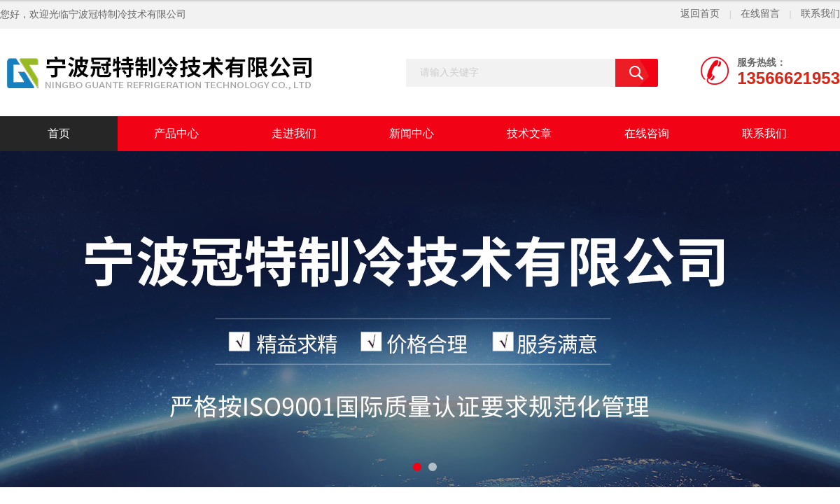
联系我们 (820, 14)
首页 (59, 133)
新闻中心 (412, 133)
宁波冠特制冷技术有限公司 (127, 14)
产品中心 (176, 133)
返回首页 (700, 14)
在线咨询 (647, 133)
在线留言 (760, 14)
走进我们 (294, 133)
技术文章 (529, 133)
